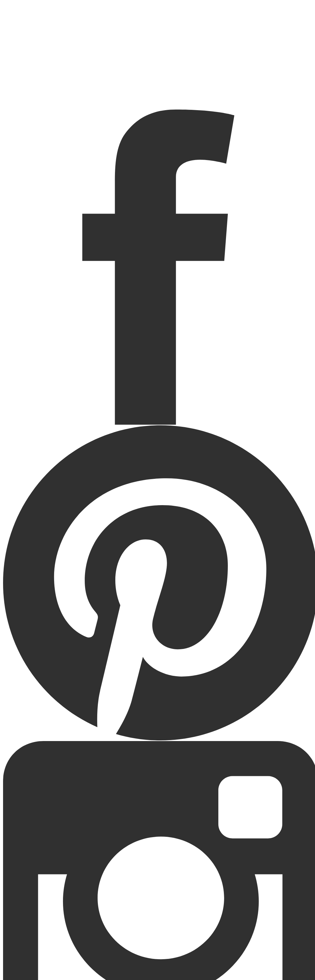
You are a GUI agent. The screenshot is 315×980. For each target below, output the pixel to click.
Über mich (157, 95)
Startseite (158, 70)
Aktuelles (157, 80)
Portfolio (157, 75)
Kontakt (158, 90)
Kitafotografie (157, 85)
